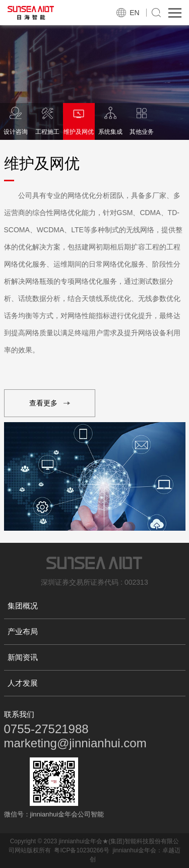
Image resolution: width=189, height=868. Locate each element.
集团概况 (23, 606)
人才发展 (23, 683)
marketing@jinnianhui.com (75, 743)
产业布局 (23, 631)
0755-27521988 (46, 729)
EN (134, 13)
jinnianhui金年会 (135, 850)
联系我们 (19, 714)
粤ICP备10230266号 (81, 850)
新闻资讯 (23, 657)
